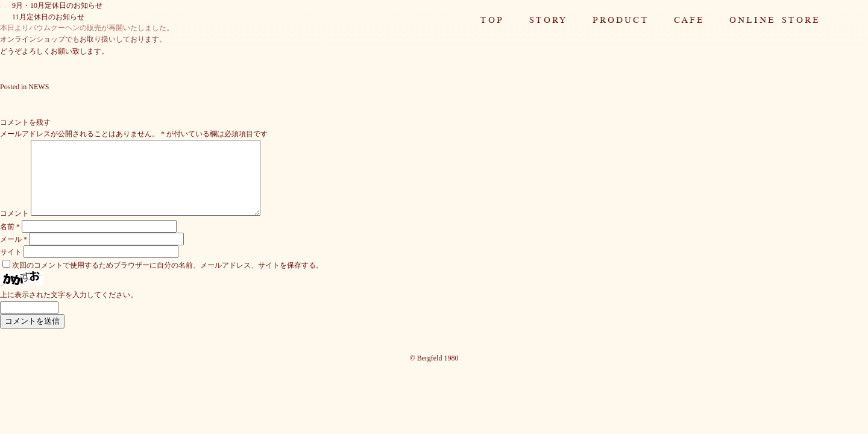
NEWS (39, 87)
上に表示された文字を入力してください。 (69, 309)
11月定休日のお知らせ (48, 17)
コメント (14, 228)
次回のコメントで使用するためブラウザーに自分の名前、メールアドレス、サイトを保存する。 (168, 280)
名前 (10, 241)
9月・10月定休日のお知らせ (57, 5)
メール (14, 254)
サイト (11, 266)
